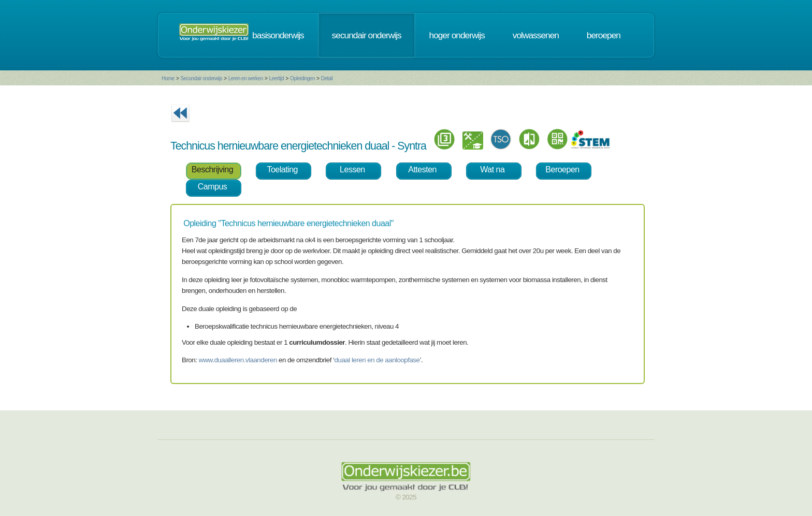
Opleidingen (302, 78)
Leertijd (277, 78)
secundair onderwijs (367, 35)
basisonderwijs (278, 35)
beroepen (604, 35)
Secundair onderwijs (201, 78)
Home (168, 78)
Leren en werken (246, 78)
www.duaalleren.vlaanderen (238, 360)
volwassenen (536, 35)
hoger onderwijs (457, 35)
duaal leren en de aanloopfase (377, 360)
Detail (327, 78)
